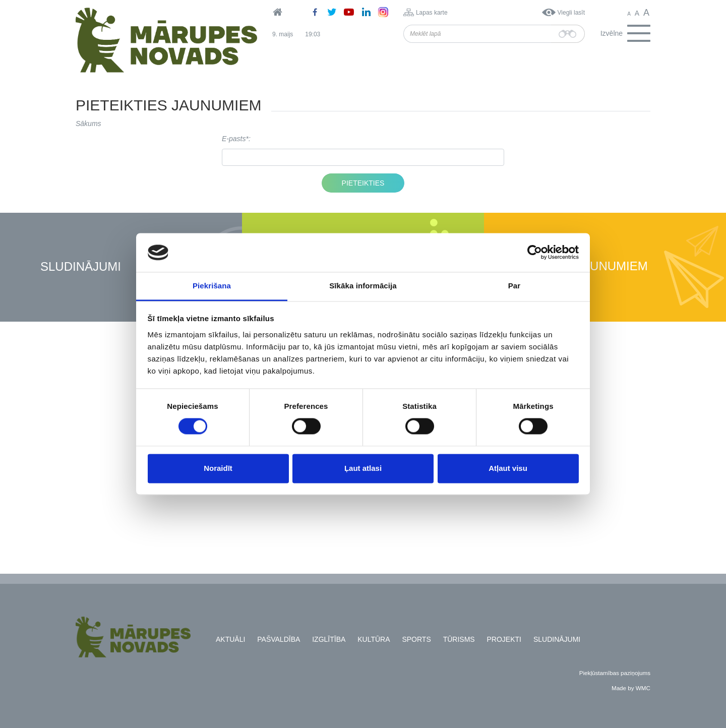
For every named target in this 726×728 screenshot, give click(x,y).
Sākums (88, 124)
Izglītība (329, 639)
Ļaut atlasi (363, 468)
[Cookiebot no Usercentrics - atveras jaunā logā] (535, 253)
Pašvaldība (279, 639)
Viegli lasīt (571, 13)
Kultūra (374, 639)
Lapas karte (432, 13)
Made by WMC (631, 688)
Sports (416, 639)
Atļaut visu (508, 468)
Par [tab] (515, 286)
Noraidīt (218, 468)
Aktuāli (230, 639)
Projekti (504, 639)
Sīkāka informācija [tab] (363, 286)
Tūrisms (459, 639)
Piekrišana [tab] (212, 286)
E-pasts (234, 139)
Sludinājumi (81, 267)
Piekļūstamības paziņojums (615, 673)
